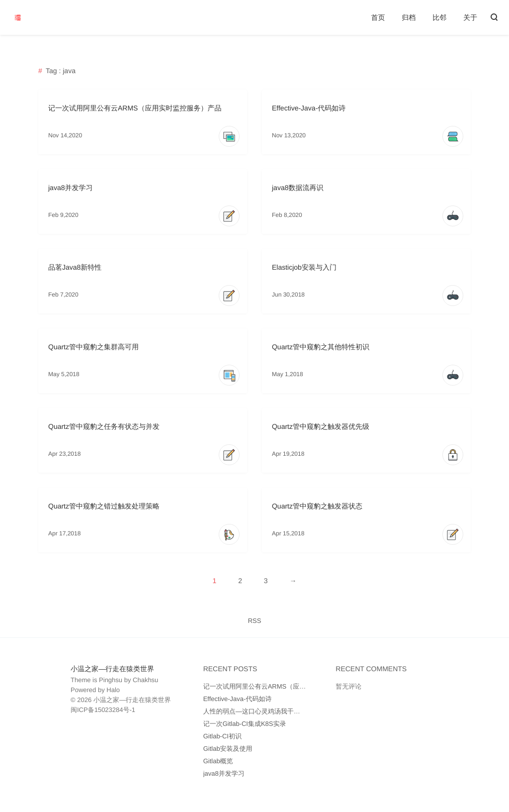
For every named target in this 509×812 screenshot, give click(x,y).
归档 (409, 17)
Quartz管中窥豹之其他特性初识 (321, 347)
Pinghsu (111, 680)
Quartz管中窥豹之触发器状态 (317, 506)
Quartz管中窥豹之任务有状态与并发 (104, 426)
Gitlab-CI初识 (222, 736)
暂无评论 (348, 686)
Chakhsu (145, 680)
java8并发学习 (70, 188)
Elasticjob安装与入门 (304, 267)
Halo (113, 690)
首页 (378, 17)
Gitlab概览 (218, 761)
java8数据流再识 (297, 188)
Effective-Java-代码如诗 (309, 108)
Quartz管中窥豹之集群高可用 (93, 347)
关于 (470, 17)
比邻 (439, 17)
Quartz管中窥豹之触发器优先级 (321, 426)
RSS (255, 621)
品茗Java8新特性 (75, 267)
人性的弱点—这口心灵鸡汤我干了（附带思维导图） (278, 711)
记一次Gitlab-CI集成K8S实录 (245, 724)
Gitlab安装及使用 (228, 749)
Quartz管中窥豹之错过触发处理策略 (104, 506)
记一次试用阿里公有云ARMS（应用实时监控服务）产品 (135, 108)
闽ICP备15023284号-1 (103, 710)
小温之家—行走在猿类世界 (112, 669)
